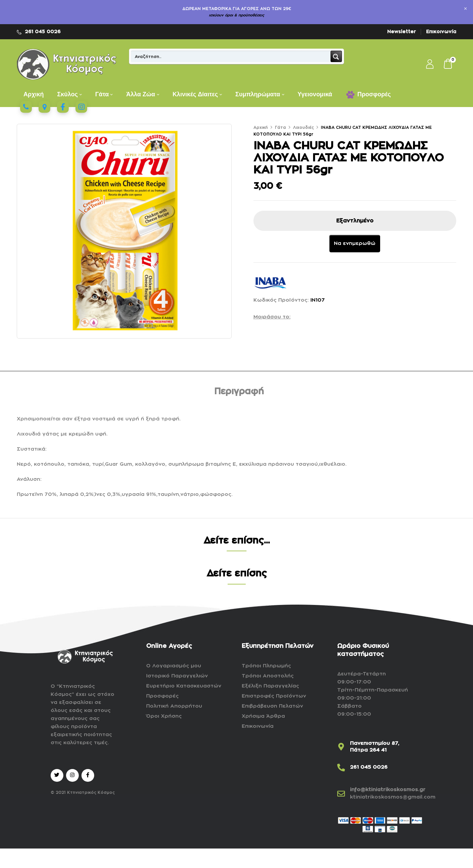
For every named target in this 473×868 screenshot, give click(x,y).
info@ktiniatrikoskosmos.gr (388, 790)
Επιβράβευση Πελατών (272, 706)
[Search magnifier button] (336, 56)
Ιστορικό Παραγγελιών (177, 676)
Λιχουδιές (303, 127)
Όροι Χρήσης (164, 716)
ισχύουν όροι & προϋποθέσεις (236, 15)
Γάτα (280, 127)
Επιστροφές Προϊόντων (274, 696)
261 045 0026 (43, 32)
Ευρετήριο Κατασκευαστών (184, 686)
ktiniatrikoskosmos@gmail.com (393, 797)
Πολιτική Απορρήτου (174, 706)
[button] (448, 64)
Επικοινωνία (441, 32)
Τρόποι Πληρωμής (266, 666)
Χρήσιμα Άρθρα (263, 716)
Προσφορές (162, 696)
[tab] (239, 393)
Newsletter (402, 32)
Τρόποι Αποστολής (268, 676)
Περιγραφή (239, 392)
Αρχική (261, 127)
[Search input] (231, 56)
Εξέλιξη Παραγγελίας (270, 686)
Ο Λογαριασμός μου (174, 666)
